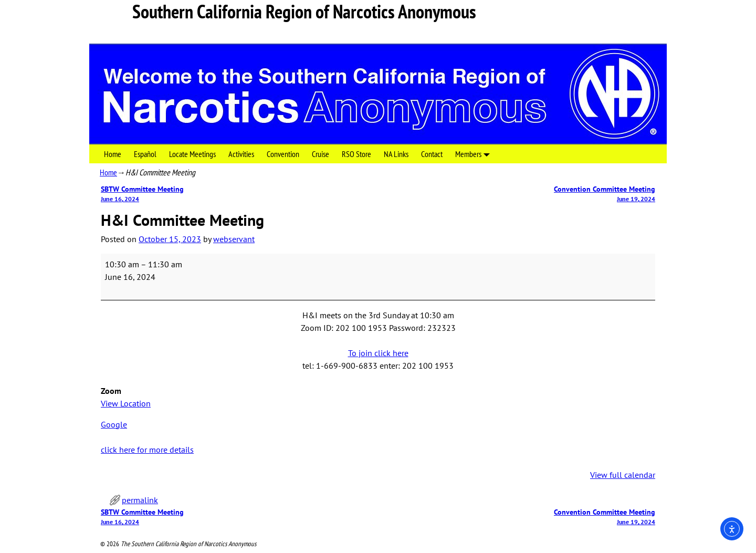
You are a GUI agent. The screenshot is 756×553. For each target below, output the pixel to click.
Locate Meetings (192, 154)
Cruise (321, 154)
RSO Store (356, 154)
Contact (432, 154)
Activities (241, 154)
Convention (283, 154)
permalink (140, 500)
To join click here (378, 353)
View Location (126, 403)
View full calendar (623, 475)
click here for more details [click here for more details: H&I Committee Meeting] (147, 450)
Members (475, 154)
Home (113, 154)
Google (114, 424)
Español (145, 154)
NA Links (396, 154)
